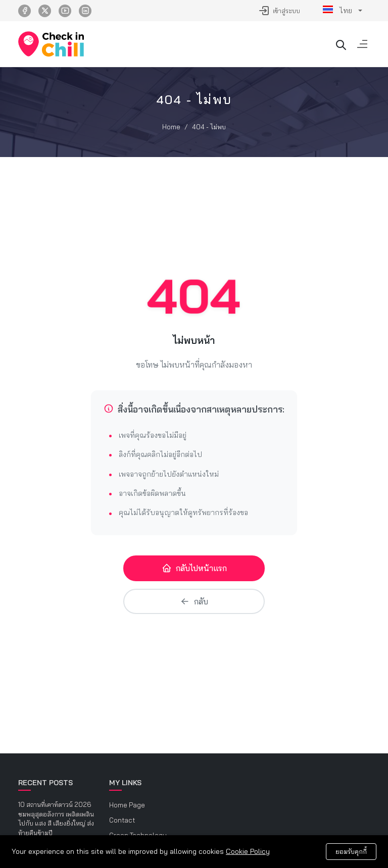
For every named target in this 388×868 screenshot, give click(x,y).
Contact (122, 820)
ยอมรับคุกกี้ (351, 851)
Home (171, 127)
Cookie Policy (248, 851)
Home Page (127, 805)
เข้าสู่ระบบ (279, 11)
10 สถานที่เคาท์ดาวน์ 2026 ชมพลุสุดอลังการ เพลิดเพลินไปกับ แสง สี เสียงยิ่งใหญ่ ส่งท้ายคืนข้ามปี (56, 819)
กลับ (194, 601)
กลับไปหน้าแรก (194, 568)
